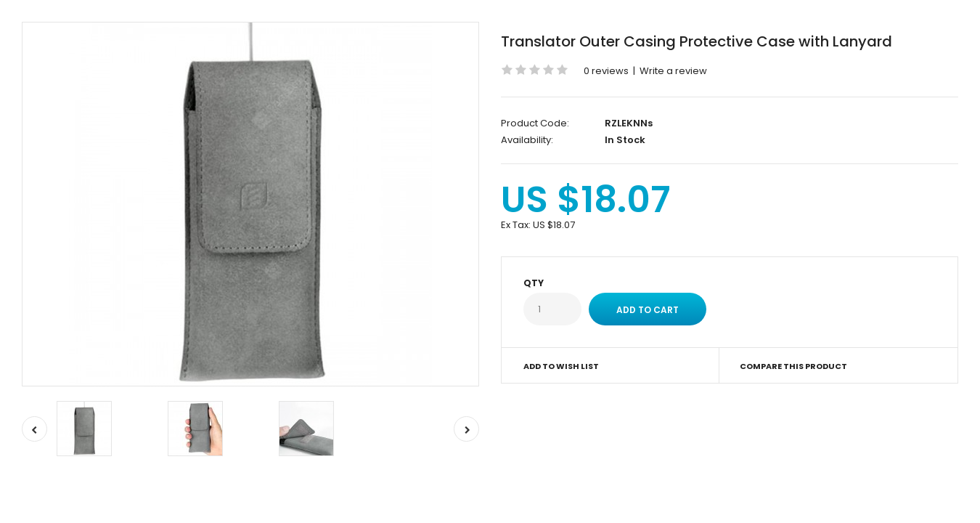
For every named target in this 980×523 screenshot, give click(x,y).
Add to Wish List (561, 366)
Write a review (673, 71)
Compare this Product (793, 366)
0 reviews (606, 71)
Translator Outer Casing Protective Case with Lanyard (697, 41)
